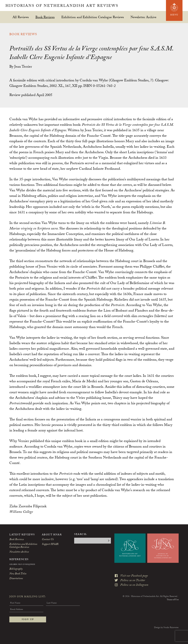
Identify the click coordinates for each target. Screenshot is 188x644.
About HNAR (52, 535)
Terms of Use (173, 600)
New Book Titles (18, 574)
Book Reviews (45, 17)
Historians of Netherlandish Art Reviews (62, 6)
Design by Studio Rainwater (166, 628)
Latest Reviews (22, 535)
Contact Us (48, 540)
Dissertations (16, 579)
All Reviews (21, 17)
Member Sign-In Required (22, 565)
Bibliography (16, 569)
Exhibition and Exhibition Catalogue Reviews (93, 17)
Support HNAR (50, 544)
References (19, 560)
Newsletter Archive (143, 17)
